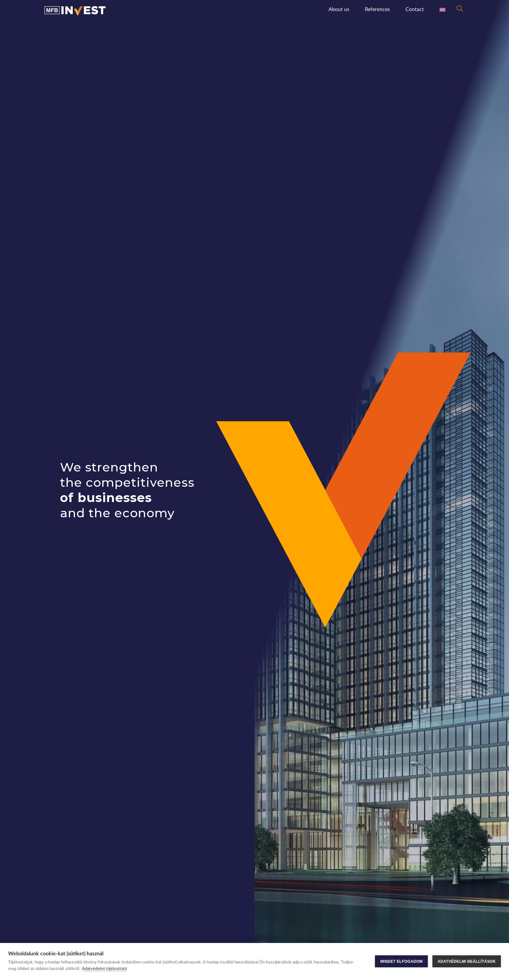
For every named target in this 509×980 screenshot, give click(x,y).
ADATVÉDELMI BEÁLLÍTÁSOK (467, 961)
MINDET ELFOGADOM (401, 961)
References (377, 9)
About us (339, 9)
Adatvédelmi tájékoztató (104, 969)
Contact (415, 9)
